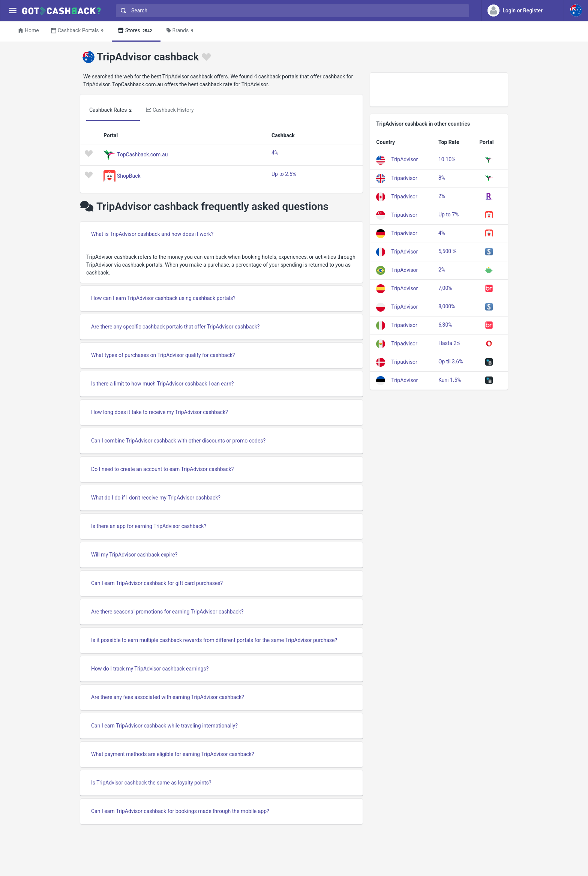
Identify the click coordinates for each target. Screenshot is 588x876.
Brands (181, 31)
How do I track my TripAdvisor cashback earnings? (150, 669)
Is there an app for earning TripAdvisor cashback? (149, 526)
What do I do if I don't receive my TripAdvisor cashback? (156, 498)
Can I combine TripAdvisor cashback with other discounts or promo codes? (178, 441)
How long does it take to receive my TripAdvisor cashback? (160, 412)
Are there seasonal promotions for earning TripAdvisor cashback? (167, 612)
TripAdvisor (404, 159)
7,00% (445, 288)
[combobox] (291, 11)
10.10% (447, 159)
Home (28, 30)
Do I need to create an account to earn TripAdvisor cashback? (162, 469)
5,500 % (447, 251)
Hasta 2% (449, 343)
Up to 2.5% (284, 174)
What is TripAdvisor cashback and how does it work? (152, 234)
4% (275, 153)
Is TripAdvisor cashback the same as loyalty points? (151, 783)
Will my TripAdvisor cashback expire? (134, 555)
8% (442, 178)
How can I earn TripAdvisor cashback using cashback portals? (163, 298)
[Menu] (13, 11)
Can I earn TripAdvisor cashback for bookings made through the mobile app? (180, 811)
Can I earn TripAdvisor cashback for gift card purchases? (157, 583)
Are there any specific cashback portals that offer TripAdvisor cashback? (175, 327)
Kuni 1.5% (450, 380)
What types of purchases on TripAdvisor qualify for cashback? (163, 355)
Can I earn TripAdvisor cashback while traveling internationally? (164, 726)
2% (442, 196)
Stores (136, 31)
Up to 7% (448, 214)
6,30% (445, 325)
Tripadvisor (404, 178)
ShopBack (129, 175)
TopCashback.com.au (142, 154)
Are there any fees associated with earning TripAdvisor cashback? (168, 697)
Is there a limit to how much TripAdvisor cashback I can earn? (163, 384)
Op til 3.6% (451, 361)
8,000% (447, 306)
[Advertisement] (439, 90)
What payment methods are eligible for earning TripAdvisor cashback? (172, 754)
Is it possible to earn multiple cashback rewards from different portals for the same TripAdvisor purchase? (214, 640)
